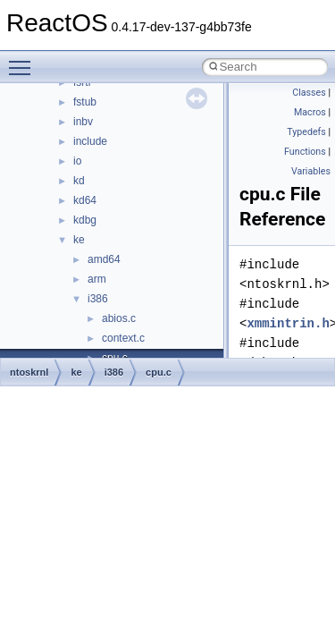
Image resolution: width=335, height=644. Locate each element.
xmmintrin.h (288, 323)
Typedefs (306, 132)
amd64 (104, 259)
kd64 (85, 200)
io (77, 161)
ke (79, 240)
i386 (98, 299)
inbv (83, 122)
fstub (85, 102)
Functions (305, 152)
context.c (123, 338)
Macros (310, 112)
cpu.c (159, 372)
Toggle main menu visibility (24, 60)
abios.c (119, 318)
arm (97, 279)
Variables (311, 171)
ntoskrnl (29, 372)
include (90, 141)
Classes (309, 93)
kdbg (85, 220)
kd (79, 181)
